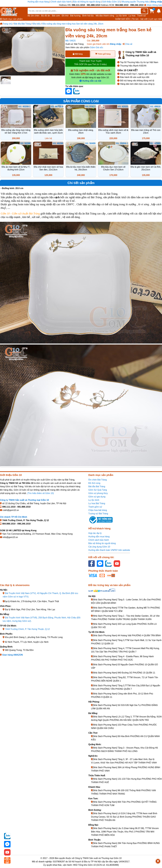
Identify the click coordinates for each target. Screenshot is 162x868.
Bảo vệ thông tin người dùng (87, 2)
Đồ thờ (65, 16)
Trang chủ (6, 24)
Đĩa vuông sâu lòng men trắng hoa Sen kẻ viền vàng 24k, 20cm (73, 24)
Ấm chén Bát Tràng (97, 480)
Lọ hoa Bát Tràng (97, 503)
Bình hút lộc (88, 16)
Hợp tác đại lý (95, 533)
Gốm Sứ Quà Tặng (98, 490)
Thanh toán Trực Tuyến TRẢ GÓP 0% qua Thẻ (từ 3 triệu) (90, 63)
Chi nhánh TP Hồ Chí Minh (14, 517)
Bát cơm (56, 16)
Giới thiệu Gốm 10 (111, 2)
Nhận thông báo (153, 5)
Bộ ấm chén (34, 16)
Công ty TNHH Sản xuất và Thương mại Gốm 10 (24, 500)
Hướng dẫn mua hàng (39, 2)
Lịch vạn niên (156, 19)
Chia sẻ (128, 44)
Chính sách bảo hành (61, 2)
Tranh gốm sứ (95, 507)
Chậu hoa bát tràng (98, 510)
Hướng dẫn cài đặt (90, 81)
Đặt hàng (78, 54)
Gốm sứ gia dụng (97, 497)
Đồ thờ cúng (94, 483)
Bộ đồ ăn (46, 16)
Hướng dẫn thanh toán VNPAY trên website (109, 550)
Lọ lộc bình (121, 16)
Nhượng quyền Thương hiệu (135, 2)
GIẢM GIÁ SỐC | (123, 19)
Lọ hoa (132, 16)
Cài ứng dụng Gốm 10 (99, 547)
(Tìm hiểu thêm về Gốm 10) (41, 493)
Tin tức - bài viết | (140, 19)
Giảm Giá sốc (97, 47)
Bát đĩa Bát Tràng (22, 24)
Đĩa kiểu (37, 24)
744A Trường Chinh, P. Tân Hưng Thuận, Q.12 (27, 629)
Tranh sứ (142, 16)
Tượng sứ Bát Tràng (98, 514)
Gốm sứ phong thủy (98, 493)
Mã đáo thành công (105, 16)
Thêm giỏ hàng (103, 54)
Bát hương (75, 16)
